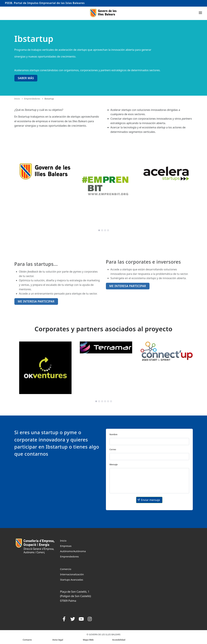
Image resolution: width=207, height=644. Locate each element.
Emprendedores (32, 99)
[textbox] (149, 442)
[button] (149, 500)
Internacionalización (72, 574)
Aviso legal (58, 640)
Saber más (26, 78)
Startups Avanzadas (72, 580)
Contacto (27, 640)
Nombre (113, 434)
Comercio (66, 569)
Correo (113, 449)
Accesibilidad (119, 640)
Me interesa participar (128, 297)
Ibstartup (49, 99)
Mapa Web (88, 640)
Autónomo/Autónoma (73, 551)
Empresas (66, 546)
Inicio (17, 99)
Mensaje (114, 464)
